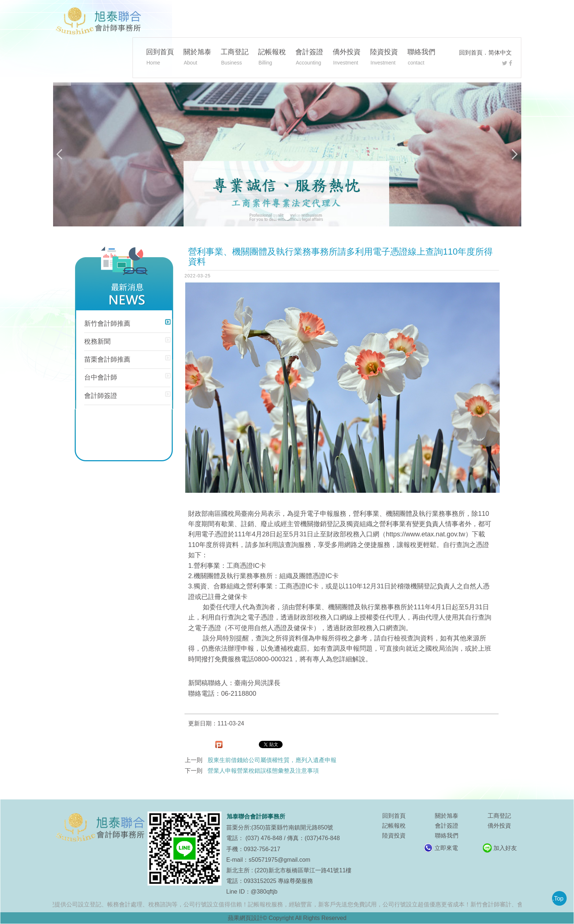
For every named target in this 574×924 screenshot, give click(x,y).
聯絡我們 (421, 58)
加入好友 (505, 848)
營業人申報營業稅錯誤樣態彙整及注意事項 (263, 771)
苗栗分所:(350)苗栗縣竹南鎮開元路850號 (280, 827)
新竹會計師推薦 (107, 324)
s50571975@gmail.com (279, 860)
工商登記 (235, 58)
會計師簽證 (101, 396)
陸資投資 (384, 58)
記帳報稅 (272, 58)
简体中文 (500, 53)
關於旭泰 (197, 58)
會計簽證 (309, 58)
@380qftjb (264, 892)
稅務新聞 (97, 341)
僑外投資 (347, 58)
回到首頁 (471, 53)
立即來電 (446, 848)
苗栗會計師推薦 (107, 359)
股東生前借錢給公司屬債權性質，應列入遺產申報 (272, 760)
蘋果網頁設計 (245, 918)
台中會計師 (101, 377)
